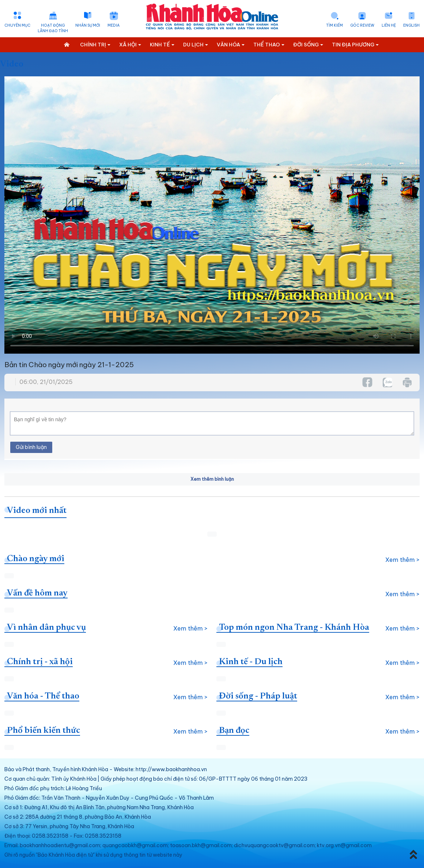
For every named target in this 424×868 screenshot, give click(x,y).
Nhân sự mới (88, 25)
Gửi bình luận (31, 447)
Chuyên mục (17, 25)
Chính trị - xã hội (40, 662)
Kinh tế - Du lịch (251, 662)
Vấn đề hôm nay (37, 593)
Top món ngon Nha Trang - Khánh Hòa (294, 628)
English (411, 25)
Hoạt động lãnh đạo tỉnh (53, 28)
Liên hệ (389, 25)
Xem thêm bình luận (212, 479)
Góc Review (362, 25)
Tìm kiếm (334, 25)
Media (113, 25)
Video (12, 64)
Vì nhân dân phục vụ (46, 628)
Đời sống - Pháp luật (258, 696)
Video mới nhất (37, 511)
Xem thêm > (402, 560)
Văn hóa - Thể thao (43, 696)
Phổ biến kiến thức (43, 731)
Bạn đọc (234, 731)
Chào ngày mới (36, 559)
